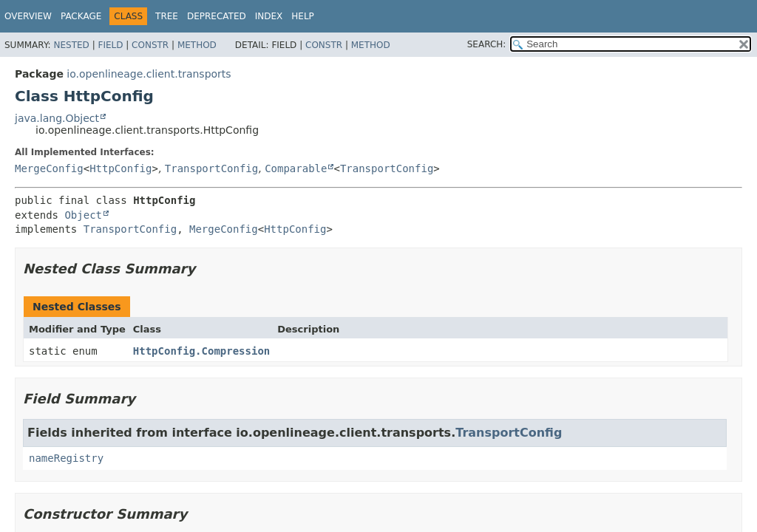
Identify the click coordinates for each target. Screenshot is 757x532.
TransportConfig (211, 168)
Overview (28, 16)
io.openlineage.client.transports (149, 74)
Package (81, 16)
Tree (167, 16)
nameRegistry (66, 458)
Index (269, 16)
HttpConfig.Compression (201, 351)
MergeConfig (49, 168)
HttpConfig (120, 168)
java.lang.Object (57, 118)
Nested (71, 45)
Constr (150, 45)
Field (110, 45)
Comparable (296, 168)
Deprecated (217, 16)
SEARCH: (487, 44)
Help (303, 16)
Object (83, 215)
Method (197, 45)
